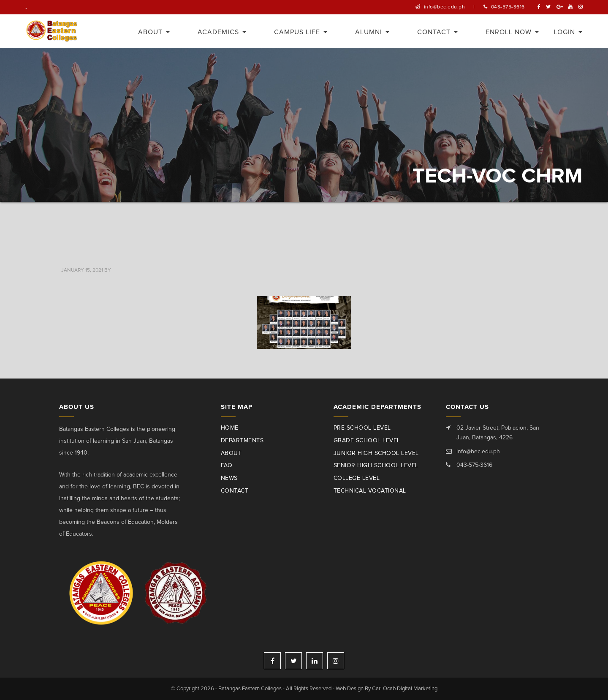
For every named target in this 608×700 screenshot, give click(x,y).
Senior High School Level (376, 466)
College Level (357, 478)
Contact (235, 491)
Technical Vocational (370, 491)
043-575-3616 (508, 7)
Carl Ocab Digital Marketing (405, 689)
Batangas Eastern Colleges (52, 31)
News (229, 478)
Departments (242, 441)
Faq (227, 466)
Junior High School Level (376, 453)
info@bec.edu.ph (445, 7)
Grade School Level (367, 441)
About (231, 453)
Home (230, 428)
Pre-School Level (362, 428)
